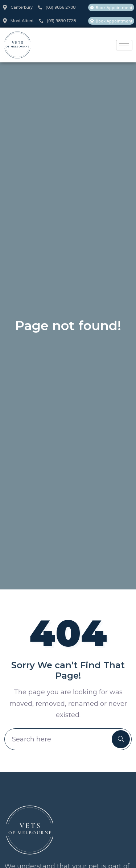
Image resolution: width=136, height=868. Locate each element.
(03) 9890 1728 (57, 21)
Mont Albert (18, 21)
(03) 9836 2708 (57, 7)
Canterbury (18, 7)
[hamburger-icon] (124, 45)
